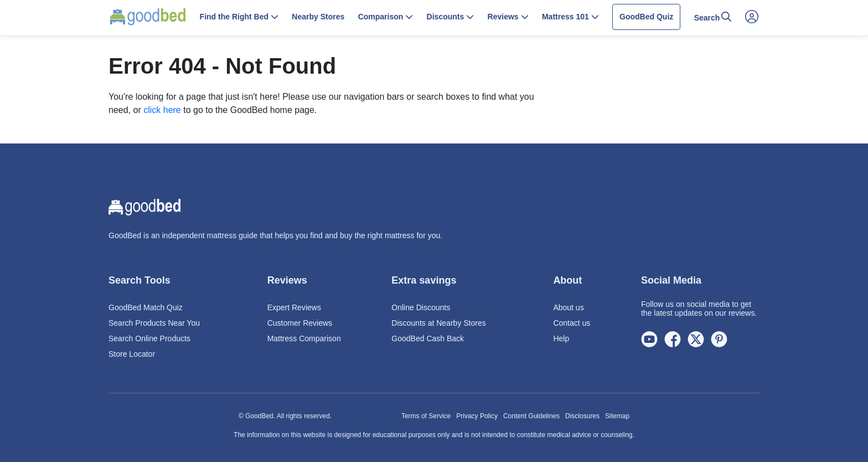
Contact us (572, 323)
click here (162, 110)
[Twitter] (696, 340)
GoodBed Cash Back (428, 338)
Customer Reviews (300, 323)
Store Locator (132, 354)
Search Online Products (149, 338)
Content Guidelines (531, 416)
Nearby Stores (318, 17)
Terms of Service (426, 416)
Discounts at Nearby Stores (438, 323)
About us (568, 307)
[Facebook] (673, 340)
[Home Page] (148, 17)
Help (561, 338)
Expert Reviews (294, 307)
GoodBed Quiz (646, 17)
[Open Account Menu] (752, 17)
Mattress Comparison (304, 338)
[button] (239, 18)
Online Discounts (421, 307)
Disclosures (582, 416)
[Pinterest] (719, 340)
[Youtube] (649, 340)
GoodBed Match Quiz (146, 307)
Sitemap (617, 416)
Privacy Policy (477, 416)
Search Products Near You (154, 323)
